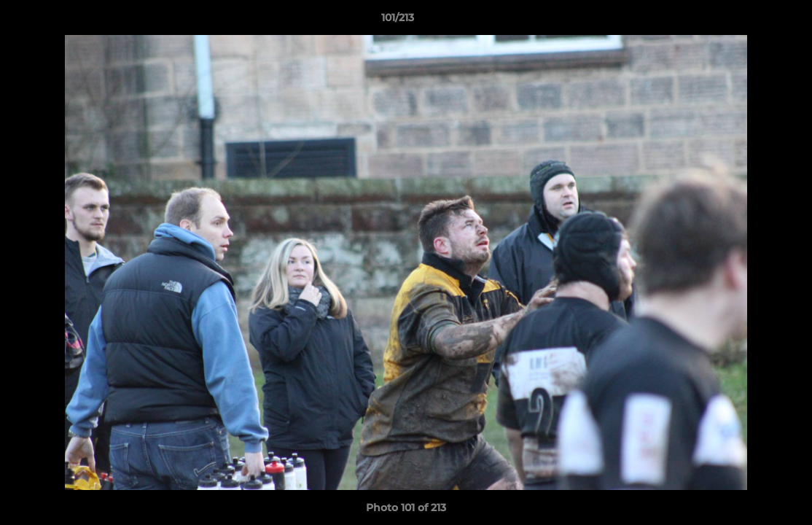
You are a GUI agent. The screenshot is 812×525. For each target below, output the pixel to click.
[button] (751, 21)
